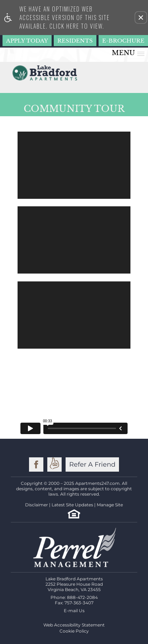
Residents (75, 41)
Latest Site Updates (72, 505)
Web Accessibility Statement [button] (74, 625)
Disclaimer (37, 505)
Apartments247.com (97, 483)
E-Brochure (123, 41)
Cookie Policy (74, 631)
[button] (141, 18)
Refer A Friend (92, 464)
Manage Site (110, 505)
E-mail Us (74, 611)
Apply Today (27, 41)
